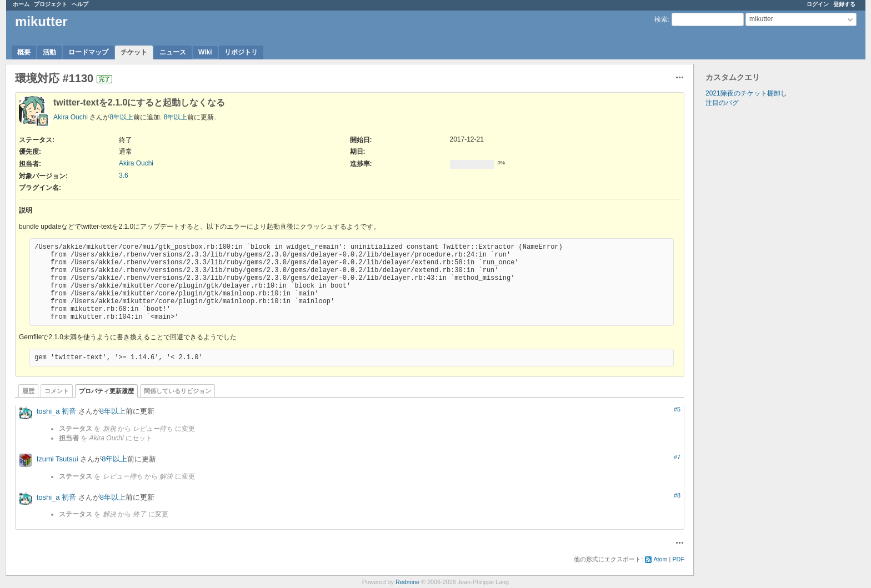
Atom (660, 559)
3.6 (124, 175)
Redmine (407, 582)
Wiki (205, 52)
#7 (677, 457)
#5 (677, 409)
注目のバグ (722, 103)
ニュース (173, 52)
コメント (57, 391)
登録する (844, 4)
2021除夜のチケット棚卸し (746, 93)
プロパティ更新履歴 (106, 391)
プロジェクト (51, 4)
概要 (24, 52)
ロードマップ (88, 52)
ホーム (21, 4)
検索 (661, 19)
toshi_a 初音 (57, 411)
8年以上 (121, 117)
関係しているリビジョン (177, 391)
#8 (677, 495)
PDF (678, 559)
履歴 (28, 391)
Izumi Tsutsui (57, 459)
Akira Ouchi (71, 117)
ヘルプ (80, 4)
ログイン (818, 4)
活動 (49, 52)
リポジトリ (241, 52)
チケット (134, 52)
